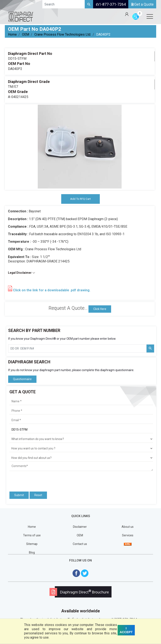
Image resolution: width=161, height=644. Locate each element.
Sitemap (32, 544)
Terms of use (32, 536)
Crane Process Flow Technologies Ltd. (63, 34)
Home (12, 34)
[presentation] (34, 480)
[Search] (89, 4)
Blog (32, 553)
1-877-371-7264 (111, 4)
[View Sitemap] (128, 544)
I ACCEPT (126, 630)
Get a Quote (142, 4)
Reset (38, 495)
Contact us (80, 544)
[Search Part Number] (150, 349)
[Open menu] (150, 16)
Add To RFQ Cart (80, 199)
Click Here (100, 309)
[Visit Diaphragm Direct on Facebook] (76, 573)
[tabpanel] (80, 147)
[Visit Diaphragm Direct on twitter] (85, 573)
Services (128, 536)
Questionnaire (22, 379)
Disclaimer (80, 527)
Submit (19, 495)
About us (128, 527)
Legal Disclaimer (22, 273)
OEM (26, 34)
